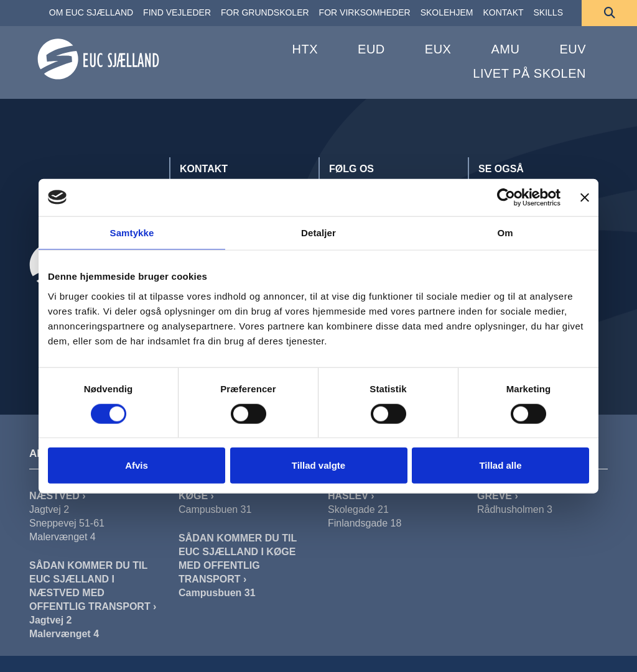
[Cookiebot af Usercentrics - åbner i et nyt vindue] (506, 197)
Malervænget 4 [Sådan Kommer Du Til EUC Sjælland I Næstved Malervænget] (64, 634)
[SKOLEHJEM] (447, 13)
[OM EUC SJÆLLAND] (91, 13)
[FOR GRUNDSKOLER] (265, 13)
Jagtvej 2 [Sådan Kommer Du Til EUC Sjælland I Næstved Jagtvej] (50, 620)
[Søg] (609, 13)
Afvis (137, 465)
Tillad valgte (318, 465)
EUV (573, 49)
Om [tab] (505, 232)
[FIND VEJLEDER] (177, 13)
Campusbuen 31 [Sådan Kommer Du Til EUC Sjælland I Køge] (217, 593)
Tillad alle (500, 465)
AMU (505, 49)
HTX (305, 49)
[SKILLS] (548, 13)
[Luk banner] (585, 197)
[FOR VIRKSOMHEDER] (365, 13)
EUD (371, 49)
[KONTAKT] (503, 13)
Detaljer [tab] (318, 232)
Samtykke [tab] (132, 232)
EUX (438, 49)
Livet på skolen (529, 73)
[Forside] (98, 61)
